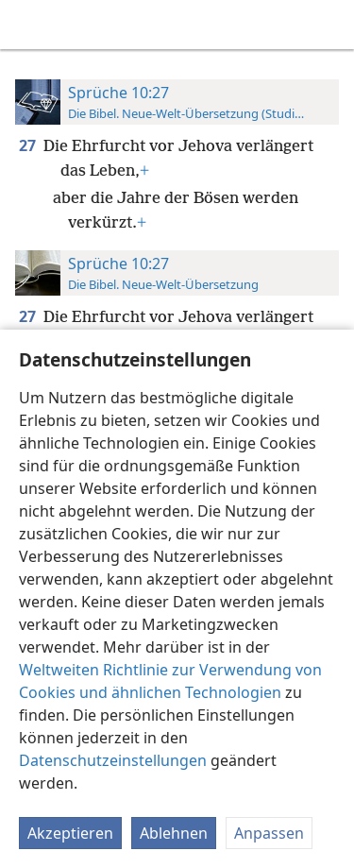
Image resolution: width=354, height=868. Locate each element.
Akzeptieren (70, 833)
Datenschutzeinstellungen (113, 760)
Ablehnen (174, 833)
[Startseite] (28, 25)
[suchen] (330, 25)
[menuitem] (28, 25)
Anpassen (269, 833)
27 (29, 145)
